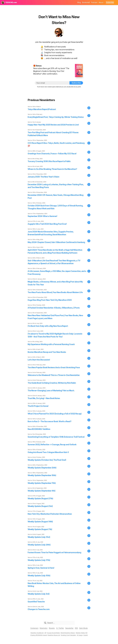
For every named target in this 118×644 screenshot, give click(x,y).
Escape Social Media (53, 635)
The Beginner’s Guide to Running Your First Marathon (51, 71)
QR (45, 635)
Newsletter (69, 631)
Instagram (34, 631)
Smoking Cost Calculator (69, 638)
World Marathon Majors (68, 635)
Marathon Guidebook (37, 635)
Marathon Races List (54, 638)
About (102, 2)
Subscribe (110, 2)
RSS (76, 631)
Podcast (94, 2)
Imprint (86, 638)
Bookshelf (86, 2)
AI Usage (80, 638)
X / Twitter (60, 631)
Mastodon (44, 631)
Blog (79, 2)
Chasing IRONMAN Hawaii (38, 638)
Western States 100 (82, 635)
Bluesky (52, 631)
